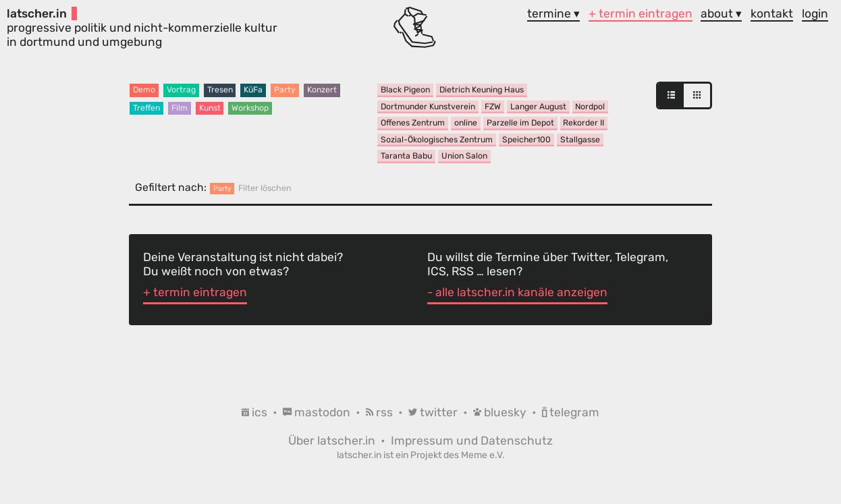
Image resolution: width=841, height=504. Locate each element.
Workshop (250, 108)
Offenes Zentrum (413, 123)
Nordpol (590, 107)
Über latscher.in (333, 441)
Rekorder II (584, 123)
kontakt (772, 13)
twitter (434, 412)
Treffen (146, 108)
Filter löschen (265, 188)
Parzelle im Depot (520, 123)
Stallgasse (580, 140)
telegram (571, 412)
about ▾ (721, 13)
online (466, 123)
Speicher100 (526, 140)
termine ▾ (553, 13)
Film (180, 108)
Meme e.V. (483, 455)
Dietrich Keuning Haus (482, 90)
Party (285, 90)
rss (381, 412)
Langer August (538, 107)
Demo (144, 90)
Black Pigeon (405, 90)
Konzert (322, 90)
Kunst (210, 108)
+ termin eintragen (641, 13)
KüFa (253, 90)
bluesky (501, 412)
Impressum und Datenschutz (472, 441)
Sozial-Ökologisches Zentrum (437, 140)
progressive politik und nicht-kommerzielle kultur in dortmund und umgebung (142, 28)
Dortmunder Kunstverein (428, 107)
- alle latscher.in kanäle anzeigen (517, 292)
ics (256, 412)
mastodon (318, 412)
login (815, 13)
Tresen (220, 90)
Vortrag (181, 90)
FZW (493, 107)
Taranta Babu (406, 156)
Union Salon (464, 156)
